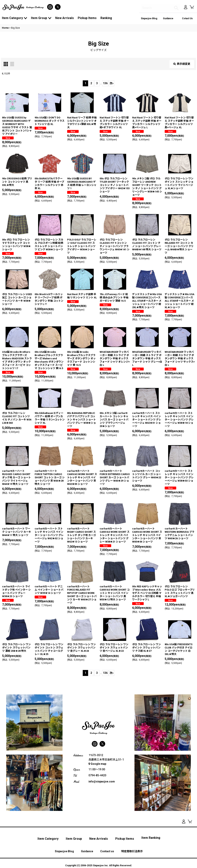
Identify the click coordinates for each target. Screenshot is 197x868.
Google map (97, 764)
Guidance (168, 18)
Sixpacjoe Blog (149, 18)
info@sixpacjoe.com (102, 781)
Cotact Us (187, 18)
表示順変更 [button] (182, 64)
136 (105, 83)
